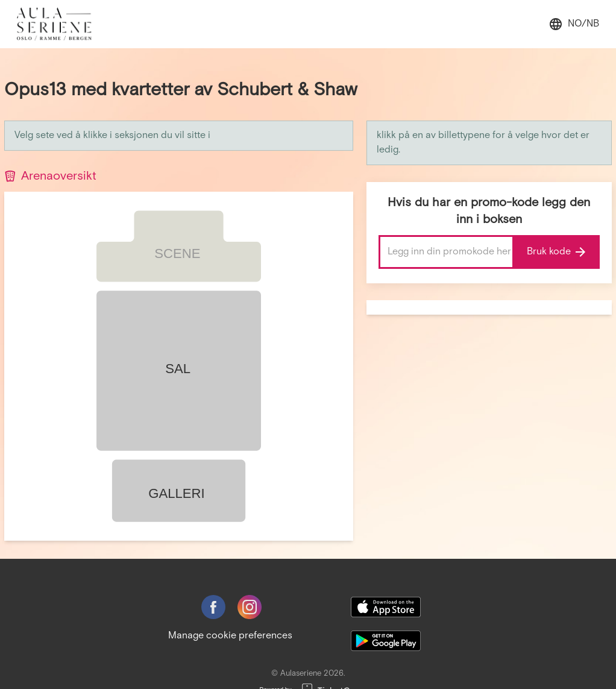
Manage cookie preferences (230, 636)
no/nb (574, 24)
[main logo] (61, 24)
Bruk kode (556, 252)
